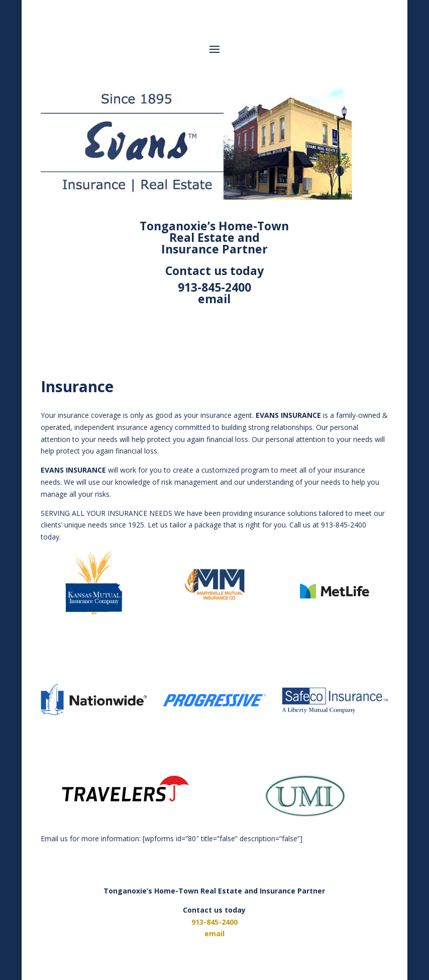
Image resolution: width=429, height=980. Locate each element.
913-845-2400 (214, 287)
